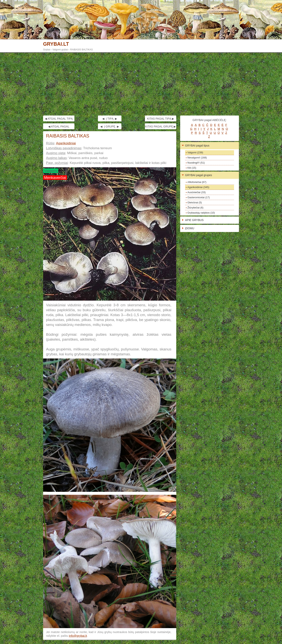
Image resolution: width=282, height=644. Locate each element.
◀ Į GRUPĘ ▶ (110, 126)
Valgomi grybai (60, 50)
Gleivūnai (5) (195, 202)
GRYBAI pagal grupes (199, 175)
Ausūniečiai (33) (197, 192)
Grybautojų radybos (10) (201, 213)
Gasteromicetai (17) (199, 197)
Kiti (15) (192, 168)
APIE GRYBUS (194, 220)
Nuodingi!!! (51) (196, 163)
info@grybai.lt (78, 636)
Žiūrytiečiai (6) (195, 208)
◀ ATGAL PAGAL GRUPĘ (59, 127)
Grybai (47, 50)
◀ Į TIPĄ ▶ (110, 119)
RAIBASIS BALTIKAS (82, 50)
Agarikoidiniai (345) (198, 187)
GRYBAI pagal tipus (197, 146)
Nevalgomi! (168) (197, 158)
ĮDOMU (190, 228)
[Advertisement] (141, 84)
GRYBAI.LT (56, 44)
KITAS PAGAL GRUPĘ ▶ (160, 126)
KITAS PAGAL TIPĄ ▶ (161, 119)
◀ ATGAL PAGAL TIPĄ (59, 119)
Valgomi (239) (195, 152)
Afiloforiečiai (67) (197, 182)
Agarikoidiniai (66, 143)
